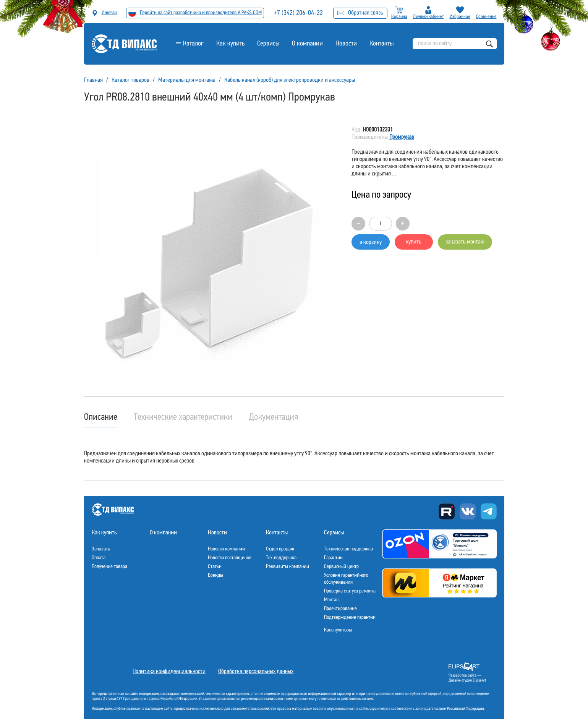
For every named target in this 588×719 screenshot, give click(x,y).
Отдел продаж (280, 549)
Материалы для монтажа (187, 80)
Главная (93, 80)
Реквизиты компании (288, 567)
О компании (307, 44)
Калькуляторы (338, 630)
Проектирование (340, 609)
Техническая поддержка (348, 549)
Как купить (230, 44)
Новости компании (226, 549)
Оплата (99, 558)
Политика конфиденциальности (169, 672)
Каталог (193, 44)
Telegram (489, 511)
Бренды (215, 575)
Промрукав (402, 137)
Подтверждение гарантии (350, 618)
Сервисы (268, 44)
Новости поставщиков (230, 558)
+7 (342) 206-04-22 (298, 13)
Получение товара (109, 567)
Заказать (101, 549)
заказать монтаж (465, 242)
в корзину (371, 242)
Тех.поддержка (281, 558)
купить (414, 242)
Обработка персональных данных (256, 672)
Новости (346, 44)
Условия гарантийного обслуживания (346, 579)
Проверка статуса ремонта (350, 591)
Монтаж (332, 600)
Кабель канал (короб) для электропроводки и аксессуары (290, 80)
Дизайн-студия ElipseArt (467, 681)
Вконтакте (468, 511)
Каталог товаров (130, 80)
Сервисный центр (341, 567)
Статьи (215, 567)
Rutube (447, 511)
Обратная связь (360, 13)
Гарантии (333, 558)
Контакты (381, 44)
